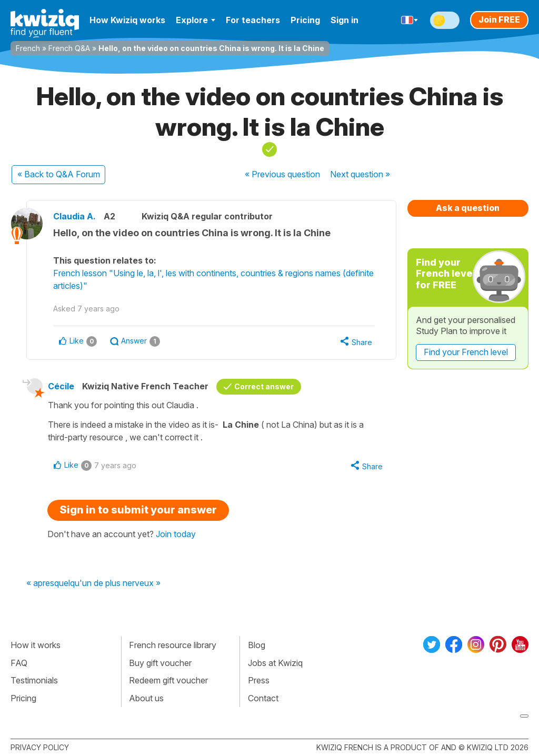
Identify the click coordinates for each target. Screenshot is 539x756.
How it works (36, 645)
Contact (263, 698)
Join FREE (499, 19)
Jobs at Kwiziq (275, 663)
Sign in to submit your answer (138, 510)
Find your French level (466, 352)
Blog (257, 645)
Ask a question (468, 208)
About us (146, 698)
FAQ (19, 663)
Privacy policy (40, 747)
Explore (196, 20)
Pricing (305, 20)
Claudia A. (74, 216)
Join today (176, 534)
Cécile (61, 386)
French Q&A (69, 48)
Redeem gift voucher (168, 680)
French (28, 48)
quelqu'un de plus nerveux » (107, 583)
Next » (360, 174)
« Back (59, 174)
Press (259, 680)
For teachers (253, 20)
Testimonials (34, 680)
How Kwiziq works (127, 20)
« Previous (282, 174)
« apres (40, 583)
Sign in (345, 20)
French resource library (173, 645)
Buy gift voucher (160, 663)
